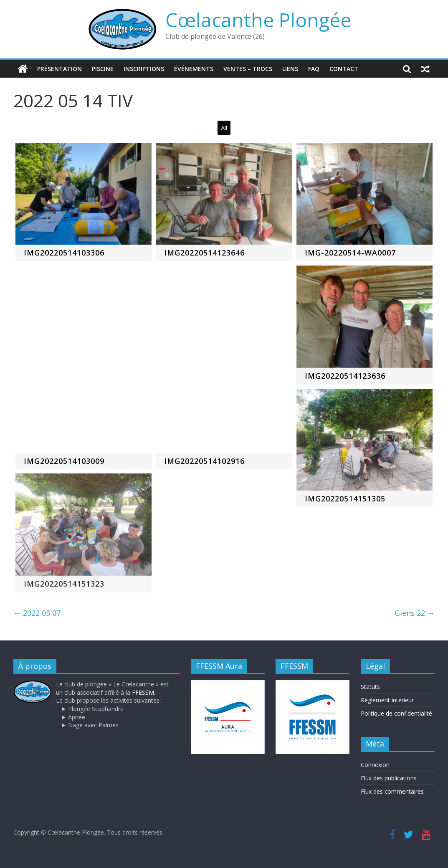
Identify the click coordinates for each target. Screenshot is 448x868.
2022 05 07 (37, 613)
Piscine (103, 69)
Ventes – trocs (248, 69)
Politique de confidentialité (396, 713)
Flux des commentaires (392, 791)
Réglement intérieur (387, 700)
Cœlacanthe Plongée (258, 20)
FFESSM (143, 692)
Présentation (59, 69)
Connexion (375, 765)
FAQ (314, 69)
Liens (290, 69)
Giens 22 (415, 613)
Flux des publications (389, 778)
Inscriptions (144, 69)
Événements (194, 69)
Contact (344, 69)
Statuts (370, 687)
